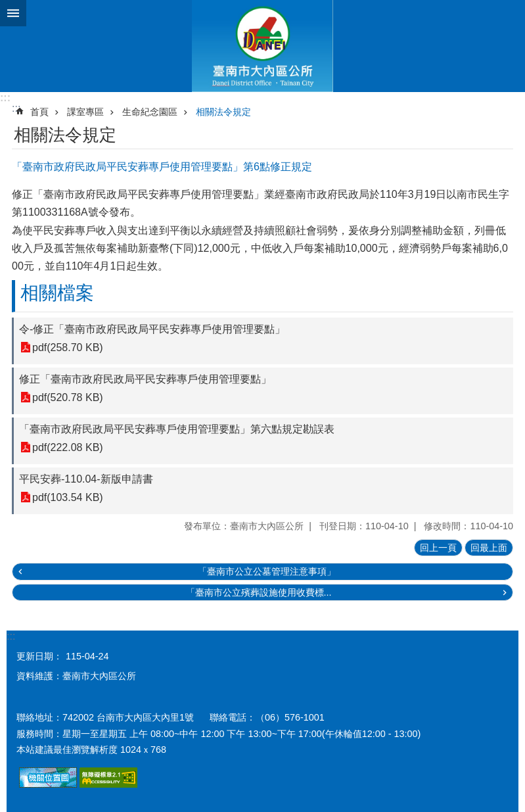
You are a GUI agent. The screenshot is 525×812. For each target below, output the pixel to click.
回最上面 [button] (489, 548)
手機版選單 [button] (13, 13)
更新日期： (39, 656)
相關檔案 (57, 293)
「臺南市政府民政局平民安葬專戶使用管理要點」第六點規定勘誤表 (177, 429)
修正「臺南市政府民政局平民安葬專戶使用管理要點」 (145, 379)
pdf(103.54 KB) (68, 497)
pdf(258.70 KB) (68, 347)
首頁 (39, 112)
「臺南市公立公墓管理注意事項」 (267, 571)
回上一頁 (438, 548)
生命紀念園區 (150, 112)
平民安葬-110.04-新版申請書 (86, 479)
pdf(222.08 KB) (68, 447)
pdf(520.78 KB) (68, 397)
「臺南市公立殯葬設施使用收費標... (259, 592)
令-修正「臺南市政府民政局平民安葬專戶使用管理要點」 (152, 329)
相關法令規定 (223, 112)
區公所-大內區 (262, 46)
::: (5, 98)
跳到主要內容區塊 (7, 7)
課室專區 (85, 112)
